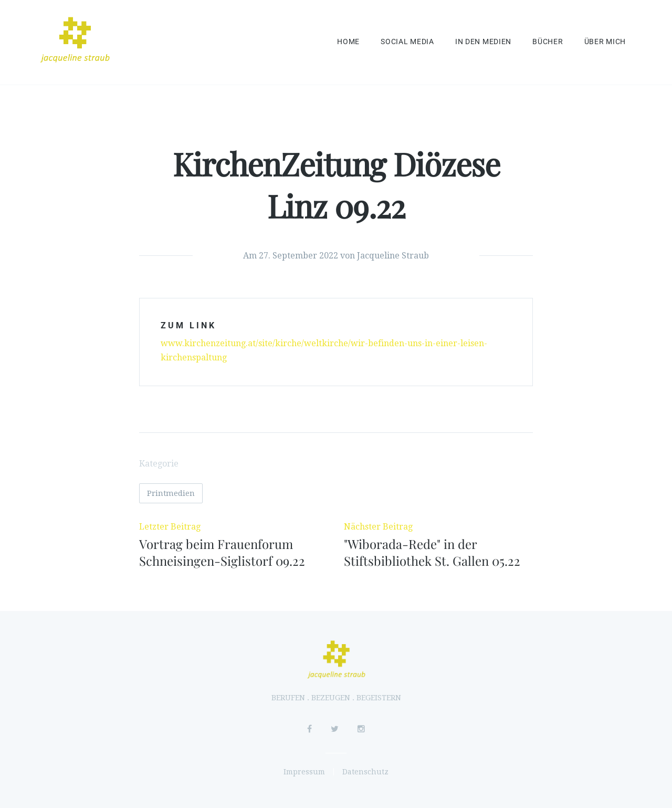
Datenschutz (365, 772)
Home (348, 42)
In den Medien (483, 42)
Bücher (548, 42)
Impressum (304, 772)
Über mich (605, 42)
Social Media (407, 42)
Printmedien (171, 493)
